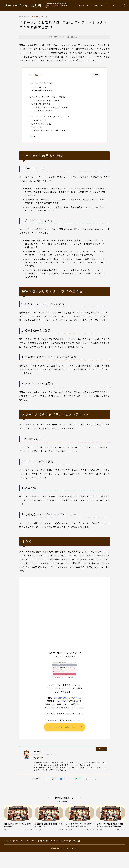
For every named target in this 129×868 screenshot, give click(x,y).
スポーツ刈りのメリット (42, 90)
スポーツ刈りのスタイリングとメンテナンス (49, 117)
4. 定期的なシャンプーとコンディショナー (49, 131)
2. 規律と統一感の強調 (41, 104)
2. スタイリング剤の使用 (42, 124)
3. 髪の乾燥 (36, 127)
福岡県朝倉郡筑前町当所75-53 (67, 698)
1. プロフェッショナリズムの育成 (46, 100)
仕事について (38, 17)
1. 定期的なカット (39, 121)
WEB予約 (99, 5)
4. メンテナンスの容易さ (42, 111)
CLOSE (96, 75)
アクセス (113, 5)
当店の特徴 (84, 5)
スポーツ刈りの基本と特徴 (41, 83)
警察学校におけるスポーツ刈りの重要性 (47, 97)
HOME (6, 841)
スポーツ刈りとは (39, 87)
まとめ (32, 137)
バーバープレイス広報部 (23, 5)
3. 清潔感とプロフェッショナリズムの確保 (49, 107)
